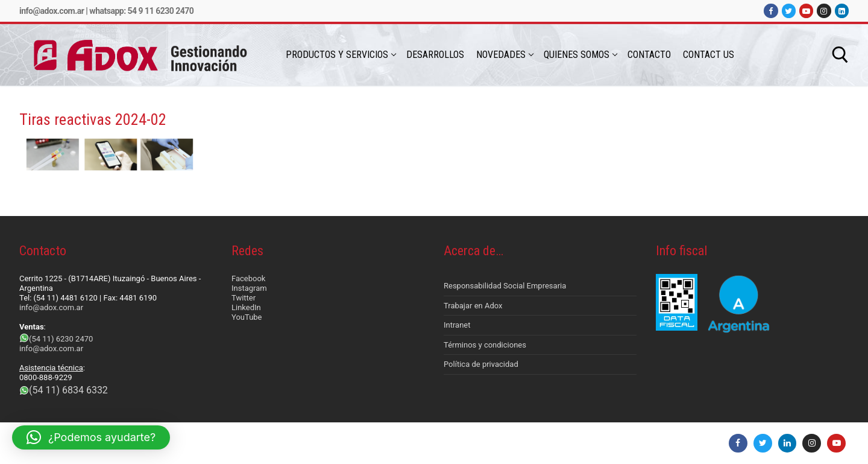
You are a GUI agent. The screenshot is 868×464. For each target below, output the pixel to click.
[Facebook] (771, 11)
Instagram (249, 288)
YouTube (247, 317)
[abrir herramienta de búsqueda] (840, 55)
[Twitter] (789, 11)
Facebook (248, 278)
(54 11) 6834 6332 (68, 390)
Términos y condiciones (485, 345)
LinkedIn (246, 307)
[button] (91, 437)
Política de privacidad (481, 364)
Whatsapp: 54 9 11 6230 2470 (141, 11)
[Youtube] (806, 11)
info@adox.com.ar (52, 11)
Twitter (244, 298)
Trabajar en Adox (473, 306)
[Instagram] (824, 11)
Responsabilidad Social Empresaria (505, 286)
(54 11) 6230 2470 (61, 339)
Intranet (457, 325)
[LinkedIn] (842, 11)
